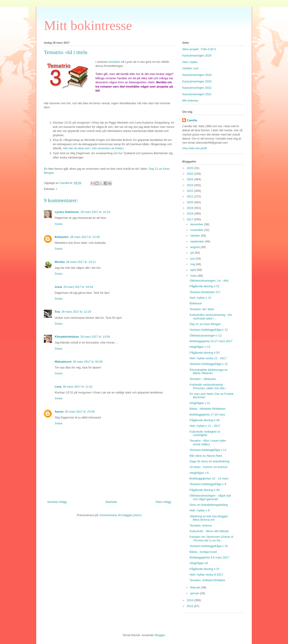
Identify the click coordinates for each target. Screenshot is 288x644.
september (198, 241)
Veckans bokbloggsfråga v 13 (209, 330)
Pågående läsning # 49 (204, 420)
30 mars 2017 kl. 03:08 (88, 362)
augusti (196, 247)
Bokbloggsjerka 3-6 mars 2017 (209, 557)
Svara (58, 224)
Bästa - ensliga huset (203, 552)
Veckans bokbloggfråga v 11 (208, 450)
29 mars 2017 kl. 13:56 (95, 337)
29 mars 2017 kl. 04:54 (78, 287)
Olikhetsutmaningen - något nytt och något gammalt (210, 497)
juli (193, 253)
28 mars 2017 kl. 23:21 (81, 262)
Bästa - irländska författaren (207, 409)
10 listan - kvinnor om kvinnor (208, 467)
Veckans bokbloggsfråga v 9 (208, 484)
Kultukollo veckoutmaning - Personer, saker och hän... (208, 386)
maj (193, 264)
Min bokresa (190, 101)
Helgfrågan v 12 (200, 347)
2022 (190, 191)
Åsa (57, 312)
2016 (190, 600)
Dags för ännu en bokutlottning (209, 461)
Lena (58, 387)
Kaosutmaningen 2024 (197, 75)
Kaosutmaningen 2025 (197, 55)
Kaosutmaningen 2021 (197, 94)
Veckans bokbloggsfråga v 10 (209, 546)
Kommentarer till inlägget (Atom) (120, 515)
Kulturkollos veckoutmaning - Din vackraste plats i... (211, 317)
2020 (190, 202)
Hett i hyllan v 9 (199, 510)
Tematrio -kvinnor (201, 525)
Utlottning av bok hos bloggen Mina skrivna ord (209, 518)
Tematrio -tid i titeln (202, 309)
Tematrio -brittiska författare (207, 580)
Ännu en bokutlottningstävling (209, 505)
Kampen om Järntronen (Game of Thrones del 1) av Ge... (211, 539)
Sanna (59, 412)
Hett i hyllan (190, 62)
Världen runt (190, 68)
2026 (190, 168)
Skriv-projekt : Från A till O (199, 49)
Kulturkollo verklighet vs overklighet (205, 433)
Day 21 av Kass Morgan (205, 324)
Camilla (192, 120)
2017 (190, 219)
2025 (190, 174)
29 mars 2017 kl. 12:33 (76, 312)
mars (194, 276)
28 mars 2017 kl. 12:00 (85, 237)
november (197, 230)
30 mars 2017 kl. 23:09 (80, 412)
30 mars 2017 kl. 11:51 (78, 387)
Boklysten (62, 237)
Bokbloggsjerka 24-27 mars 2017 (211, 341)
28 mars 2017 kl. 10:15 (95, 212)
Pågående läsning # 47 (204, 569)
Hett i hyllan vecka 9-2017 (206, 575)
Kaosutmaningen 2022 (197, 88)
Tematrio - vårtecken (203, 379)
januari (195, 593)
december (197, 224)
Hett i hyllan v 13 (200, 298)
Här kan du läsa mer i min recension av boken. (94, 148)
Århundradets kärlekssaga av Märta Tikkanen (208, 372)
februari (196, 587)
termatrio (114, 62)
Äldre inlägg (163, 502)
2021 (190, 196)
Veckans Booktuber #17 (205, 292)
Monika (60, 262)
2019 (190, 208)
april (193, 270)
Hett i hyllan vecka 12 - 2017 (208, 358)
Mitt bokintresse (88, 25)
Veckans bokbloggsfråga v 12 (209, 364)
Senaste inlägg (57, 502)
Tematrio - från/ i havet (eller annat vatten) (208, 442)
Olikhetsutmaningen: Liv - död (209, 281)
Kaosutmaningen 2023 (197, 81)
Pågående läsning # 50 (204, 353)
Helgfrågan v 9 (199, 473)
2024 (190, 179)
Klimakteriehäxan (67, 337)
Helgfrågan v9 (199, 563)
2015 (190, 606)
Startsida (111, 502)
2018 (190, 214)
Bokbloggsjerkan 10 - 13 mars (209, 478)
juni (193, 259)
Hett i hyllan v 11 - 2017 (205, 426)
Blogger (160, 635)
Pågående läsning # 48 (204, 490)
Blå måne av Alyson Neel (206, 456)
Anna (58, 287)
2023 (190, 185)
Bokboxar (196, 303)
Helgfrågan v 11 (200, 403)
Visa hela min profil (195, 148)
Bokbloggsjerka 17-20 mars (207, 415)
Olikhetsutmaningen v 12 (206, 336)
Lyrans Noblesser (67, 212)
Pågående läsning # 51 (204, 286)
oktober (196, 236)
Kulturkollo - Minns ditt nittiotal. (209, 531)
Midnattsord (63, 362)
